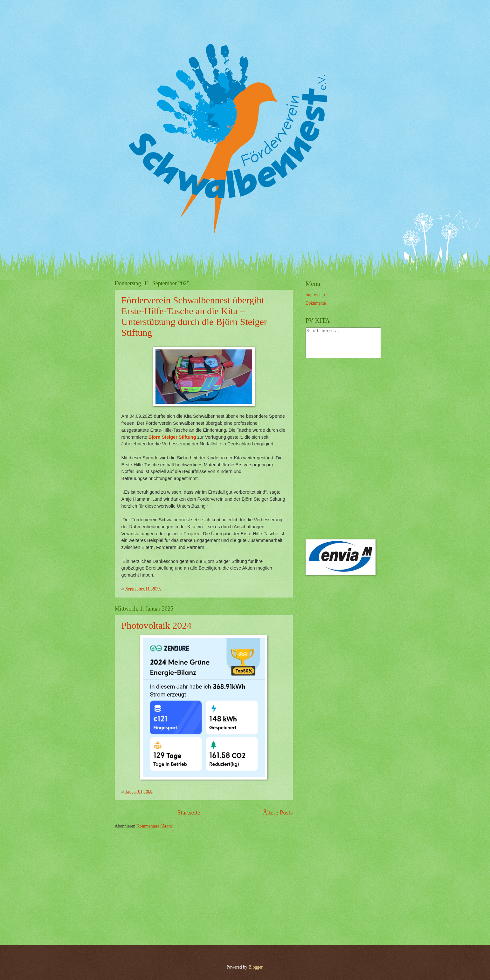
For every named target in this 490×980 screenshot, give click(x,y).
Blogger (255, 967)
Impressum (315, 295)
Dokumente (316, 303)
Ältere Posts (278, 812)
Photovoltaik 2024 (157, 625)
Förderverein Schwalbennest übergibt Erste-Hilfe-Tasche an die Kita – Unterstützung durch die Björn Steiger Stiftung (194, 316)
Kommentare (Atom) (155, 826)
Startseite (189, 812)
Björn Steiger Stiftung (172, 437)
